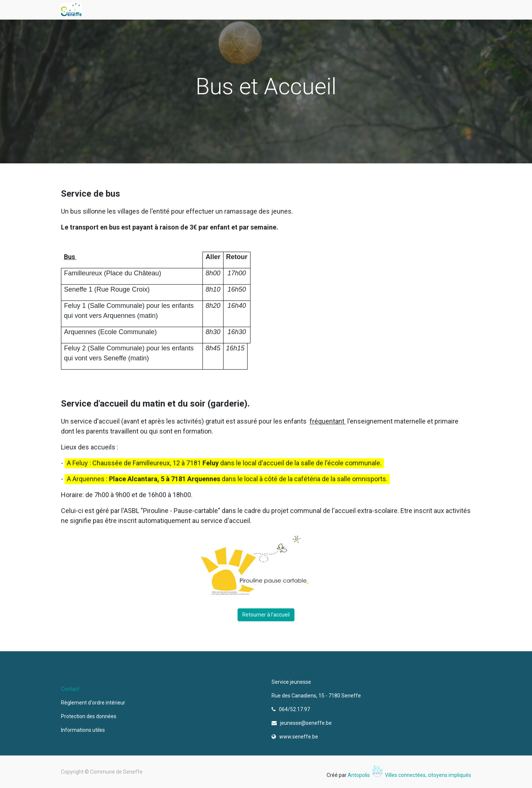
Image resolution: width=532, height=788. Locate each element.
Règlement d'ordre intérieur (93, 703)
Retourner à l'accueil (266, 615)
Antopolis (359, 775)
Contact (70, 689)
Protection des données (90, 716)
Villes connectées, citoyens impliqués (428, 775)
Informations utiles (83, 730)
